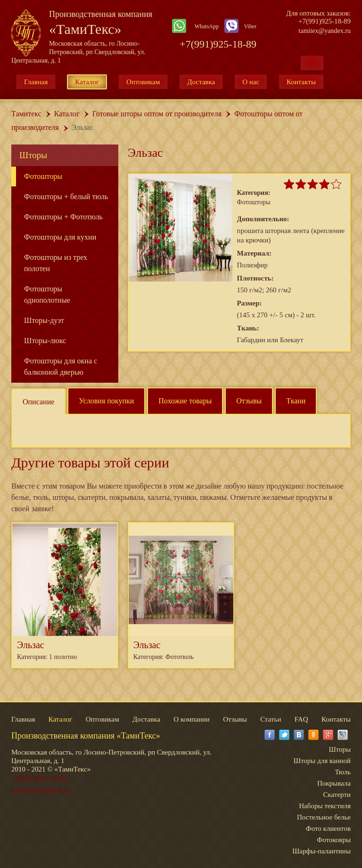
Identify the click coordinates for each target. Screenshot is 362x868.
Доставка (201, 82)
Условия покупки (106, 401)
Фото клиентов (328, 828)
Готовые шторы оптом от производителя (157, 114)
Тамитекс (26, 114)
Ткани (296, 401)
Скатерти (337, 795)
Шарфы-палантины (321, 851)
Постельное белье (324, 817)
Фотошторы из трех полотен (56, 263)
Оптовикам (143, 82)
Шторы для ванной (322, 761)
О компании (192, 719)
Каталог (87, 82)
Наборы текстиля (325, 806)
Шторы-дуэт (44, 320)
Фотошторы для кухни (60, 237)
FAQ (301, 719)
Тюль (343, 772)
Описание (38, 402)
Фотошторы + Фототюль (63, 217)
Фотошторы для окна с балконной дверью (61, 366)
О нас (251, 82)
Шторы (33, 155)
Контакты (301, 82)
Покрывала (334, 783)
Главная (36, 82)
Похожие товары (185, 401)
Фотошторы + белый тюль (66, 197)
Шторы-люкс (45, 341)
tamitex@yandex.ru (325, 31)
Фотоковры (334, 840)
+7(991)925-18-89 (218, 44)
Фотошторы (43, 176)
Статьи (271, 719)
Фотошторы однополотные (47, 294)
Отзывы (249, 401)
